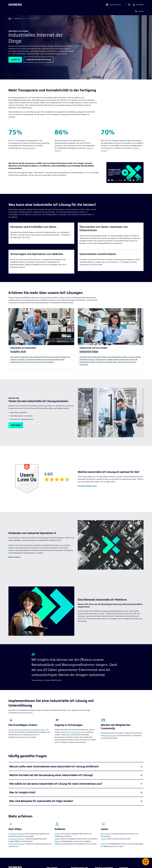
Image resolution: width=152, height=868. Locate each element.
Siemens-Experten (111, 735)
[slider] (115, 180)
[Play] (109, 180)
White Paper (105, 834)
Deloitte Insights (29, 148)
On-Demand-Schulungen (76, 732)
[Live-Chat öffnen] (146, 862)
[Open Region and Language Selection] (113, 5)
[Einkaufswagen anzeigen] (129, 5)
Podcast (57, 834)
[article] (41, 233)
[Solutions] (17, 19)
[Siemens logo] (15, 5)
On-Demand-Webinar (16, 834)
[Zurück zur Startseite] (10, 18)
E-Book (103, 839)
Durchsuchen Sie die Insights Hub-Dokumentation (27, 730)
